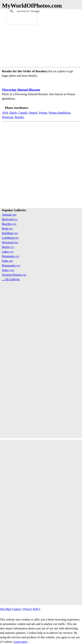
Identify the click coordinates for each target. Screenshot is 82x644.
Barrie (13, 113)
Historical (10, 242)
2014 (5, 113)
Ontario (33, 113)
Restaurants (11, 265)
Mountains (10, 256)
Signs (8, 270)
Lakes (8, 252)
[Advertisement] (41, 37)
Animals (9, 215)
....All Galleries (11, 279)
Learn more (20, 642)
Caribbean (10, 238)
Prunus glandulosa (59, 113)
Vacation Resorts (14, 275)
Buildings (10, 233)
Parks (7, 261)
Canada (23, 113)
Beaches (9, 224)
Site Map (5, 609)
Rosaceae (8, 117)
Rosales (19, 117)
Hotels (8, 247)
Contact (17, 609)
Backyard (10, 219)
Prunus (43, 113)
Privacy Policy (32, 609)
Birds (7, 228)
